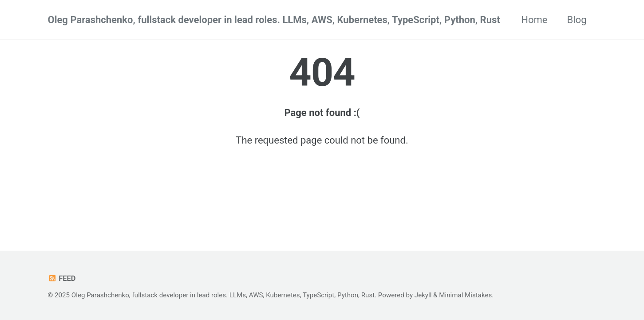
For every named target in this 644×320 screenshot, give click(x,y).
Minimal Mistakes (465, 295)
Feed (62, 278)
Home (534, 20)
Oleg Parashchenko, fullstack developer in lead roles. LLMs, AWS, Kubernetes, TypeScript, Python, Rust (274, 20)
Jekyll (423, 295)
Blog (577, 20)
